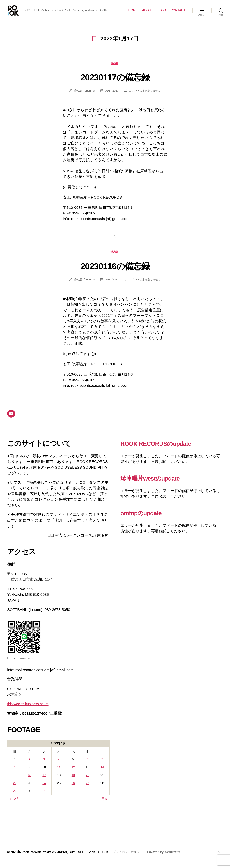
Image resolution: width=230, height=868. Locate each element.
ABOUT (148, 13)
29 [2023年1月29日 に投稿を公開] (14, 797)
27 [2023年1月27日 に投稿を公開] (88, 789)
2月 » (103, 805)
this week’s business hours (30, 711)
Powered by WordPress (171, 858)
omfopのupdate (145, 519)
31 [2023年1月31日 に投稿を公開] (44, 797)
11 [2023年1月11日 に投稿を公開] (58, 774)
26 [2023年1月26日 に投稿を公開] (73, 789)
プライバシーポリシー (134, 858)
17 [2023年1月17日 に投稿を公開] (44, 781)
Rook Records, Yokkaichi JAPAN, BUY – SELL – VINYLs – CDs (68, 858)
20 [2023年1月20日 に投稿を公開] (88, 781)
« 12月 (14, 805)
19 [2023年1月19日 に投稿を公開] (73, 781)
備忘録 (115, 68)
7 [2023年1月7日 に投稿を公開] (102, 766)
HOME (133, 13)
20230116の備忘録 (115, 272)
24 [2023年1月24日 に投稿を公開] (44, 789)
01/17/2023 (111, 97)
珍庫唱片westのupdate (156, 485)
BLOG (162, 13)
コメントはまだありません (145, 97)
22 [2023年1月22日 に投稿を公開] (14, 789)
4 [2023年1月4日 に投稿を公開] (58, 766)
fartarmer (88, 97)
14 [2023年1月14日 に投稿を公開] (102, 774)
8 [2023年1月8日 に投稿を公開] (15, 774)
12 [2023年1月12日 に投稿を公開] (73, 774)
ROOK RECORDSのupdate (163, 450)
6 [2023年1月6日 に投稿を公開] (88, 766)
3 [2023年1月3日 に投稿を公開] (44, 766)
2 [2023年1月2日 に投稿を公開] (29, 766)
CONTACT (178, 13)
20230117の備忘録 (115, 82)
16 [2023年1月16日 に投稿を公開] (29, 781)
